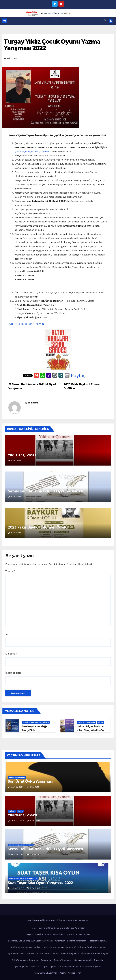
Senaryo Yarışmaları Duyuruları (89, 960)
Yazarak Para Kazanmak (46, 973)
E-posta (11, 654)
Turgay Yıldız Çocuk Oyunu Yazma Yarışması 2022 (52, 45)
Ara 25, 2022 (18, 854)
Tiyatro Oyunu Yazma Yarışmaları (58, 966)
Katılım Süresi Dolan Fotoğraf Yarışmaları (86, 947)
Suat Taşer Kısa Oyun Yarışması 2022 (40, 883)
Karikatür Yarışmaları (54, 947)
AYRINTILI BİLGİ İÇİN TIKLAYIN (26, 324)
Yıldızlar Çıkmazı (23, 455)
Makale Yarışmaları (70, 954)
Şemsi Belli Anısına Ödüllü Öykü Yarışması (46, 491)
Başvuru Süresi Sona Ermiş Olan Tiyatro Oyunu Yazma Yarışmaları (58, 934)
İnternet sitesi (14, 673)
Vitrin (46, 722)
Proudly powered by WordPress (42, 920)
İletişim (38, 947)
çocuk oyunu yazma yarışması (32, 151)
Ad (8, 635)
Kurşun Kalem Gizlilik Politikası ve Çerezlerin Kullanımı (32, 954)
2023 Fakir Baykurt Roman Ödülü (38, 527)
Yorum (10, 571)
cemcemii (33, 403)
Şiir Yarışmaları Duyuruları (27, 966)
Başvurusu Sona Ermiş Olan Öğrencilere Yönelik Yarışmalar (36, 941)
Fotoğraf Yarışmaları (98, 941)
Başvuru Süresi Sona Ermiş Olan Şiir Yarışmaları (62, 928)
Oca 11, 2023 (17, 821)
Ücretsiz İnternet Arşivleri (89, 966)
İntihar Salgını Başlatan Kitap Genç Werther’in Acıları (91, 730)
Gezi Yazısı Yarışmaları (21, 947)
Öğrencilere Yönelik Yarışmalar (23, 879)
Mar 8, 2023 (17, 787)
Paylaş (78, 375)
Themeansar (83, 920)
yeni (80, 973)
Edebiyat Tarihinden (32, 722)
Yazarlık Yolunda (67, 973)
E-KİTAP (12, 811)
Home (34, 928)
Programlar (46, 960)
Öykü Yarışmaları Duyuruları (25, 960)
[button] (105, 21)
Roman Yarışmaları (63, 960)
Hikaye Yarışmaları (17, 777)
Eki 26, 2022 (17, 888)
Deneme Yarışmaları (77, 941)
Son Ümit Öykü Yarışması (30, 781)
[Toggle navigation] (55, 21)
